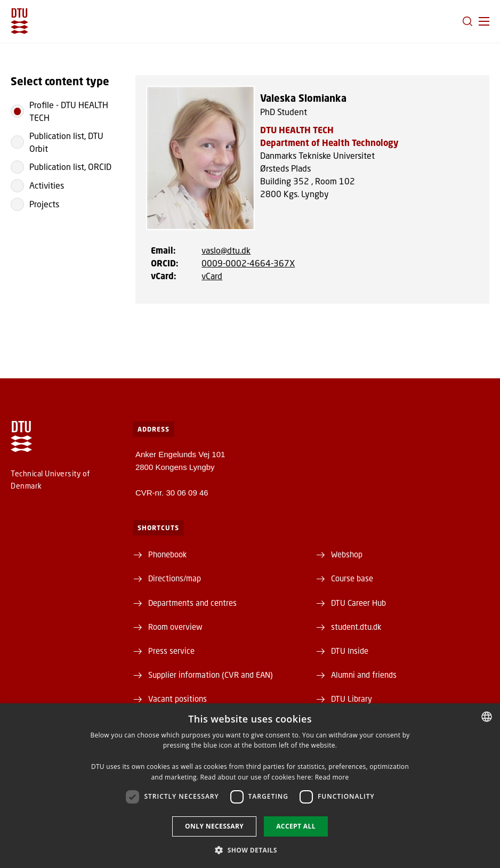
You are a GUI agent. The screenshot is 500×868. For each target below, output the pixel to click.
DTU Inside (350, 651)
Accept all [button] (296, 826)
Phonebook (167, 554)
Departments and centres (192, 603)
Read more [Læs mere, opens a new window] (332, 777)
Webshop (347, 554)
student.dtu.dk (356, 627)
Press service (171, 651)
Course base (352, 578)
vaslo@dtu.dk (226, 250)
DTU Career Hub (358, 603)
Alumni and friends (364, 675)
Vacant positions (178, 699)
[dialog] (250, 786)
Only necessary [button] (214, 826)
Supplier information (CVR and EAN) (211, 675)
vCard (212, 276)
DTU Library (352, 699)
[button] (484, 21)
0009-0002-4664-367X (248, 263)
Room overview (175, 627)
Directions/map (175, 578)
